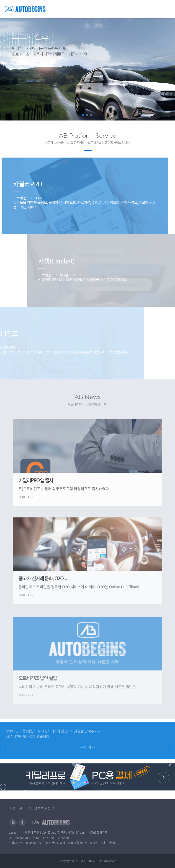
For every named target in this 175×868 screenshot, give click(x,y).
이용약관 (15, 808)
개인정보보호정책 (41, 808)
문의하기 (87, 761)
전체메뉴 (167, 9)
